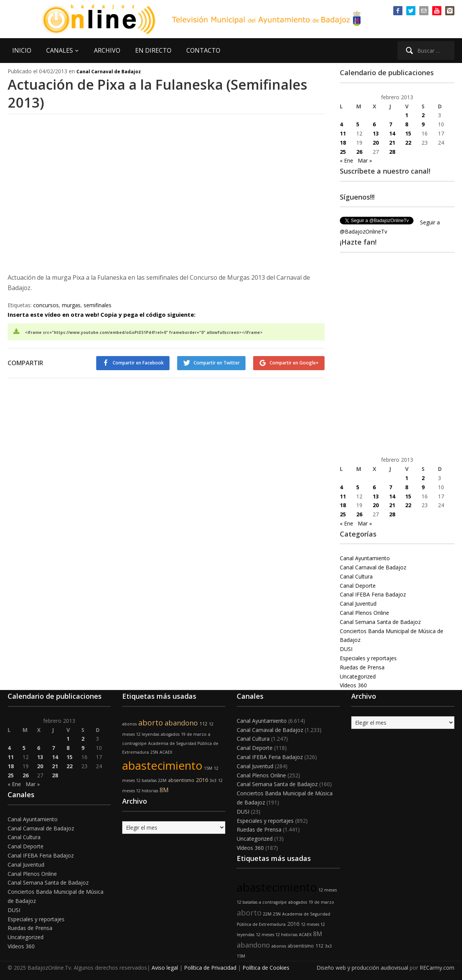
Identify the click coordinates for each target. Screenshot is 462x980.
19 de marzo (194, 734)
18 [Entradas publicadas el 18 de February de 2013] (343, 143)
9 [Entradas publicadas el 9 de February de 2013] (423, 124)
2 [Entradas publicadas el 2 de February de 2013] (423, 115)
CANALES (60, 50)
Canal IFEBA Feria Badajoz (373, 594)
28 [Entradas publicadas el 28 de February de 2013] (392, 152)
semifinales (98, 305)
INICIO (22, 50)
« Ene (346, 160)
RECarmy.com (437, 968)
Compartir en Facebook (138, 363)
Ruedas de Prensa (362, 667)
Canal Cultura (356, 576)
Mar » (365, 160)
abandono (181, 723)
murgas (71, 305)
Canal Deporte (358, 586)
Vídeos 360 (353, 685)
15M (208, 768)
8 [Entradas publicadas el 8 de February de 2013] (407, 124)
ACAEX (166, 752)
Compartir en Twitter (217, 363)
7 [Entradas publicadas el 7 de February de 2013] (391, 124)
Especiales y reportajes (368, 658)
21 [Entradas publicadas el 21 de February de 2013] (392, 143)
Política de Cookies (266, 968)
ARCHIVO (107, 50)
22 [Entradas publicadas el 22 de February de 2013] (408, 143)
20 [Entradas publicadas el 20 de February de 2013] (376, 143)
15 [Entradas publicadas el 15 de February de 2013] (408, 133)
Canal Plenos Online (364, 613)
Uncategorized (358, 676)
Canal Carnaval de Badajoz (109, 72)
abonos (129, 724)
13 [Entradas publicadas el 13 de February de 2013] (376, 133)
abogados (170, 734)
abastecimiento (162, 766)
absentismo (181, 780)
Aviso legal (165, 968)
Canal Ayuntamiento (365, 558)
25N (154, 752)
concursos (46, 305)
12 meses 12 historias (277, 935)
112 (203, 724)
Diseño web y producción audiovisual (362, 968)
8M (164, 790)
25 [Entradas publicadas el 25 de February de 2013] (343, 152)
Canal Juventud (358, 604)
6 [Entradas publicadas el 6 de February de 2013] (374, 124)
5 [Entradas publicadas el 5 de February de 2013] (358, 124)
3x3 (213, 780)
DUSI (346, 649)
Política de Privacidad (210, 968)
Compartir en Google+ (294, 363)
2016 (202, 780)
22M (162, 780)
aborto (151, 723)
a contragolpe (273, 902)
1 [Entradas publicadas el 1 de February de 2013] (407, 115)
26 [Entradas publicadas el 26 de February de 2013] (359, 152)
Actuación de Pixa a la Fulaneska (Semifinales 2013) (158, 93)
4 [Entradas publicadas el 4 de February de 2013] (341, 124)
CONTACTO (203, 50)
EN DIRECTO (153, 50)
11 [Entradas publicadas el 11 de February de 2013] (343, 133)
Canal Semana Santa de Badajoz (380, 622)
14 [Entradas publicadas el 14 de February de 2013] (392, 133)
